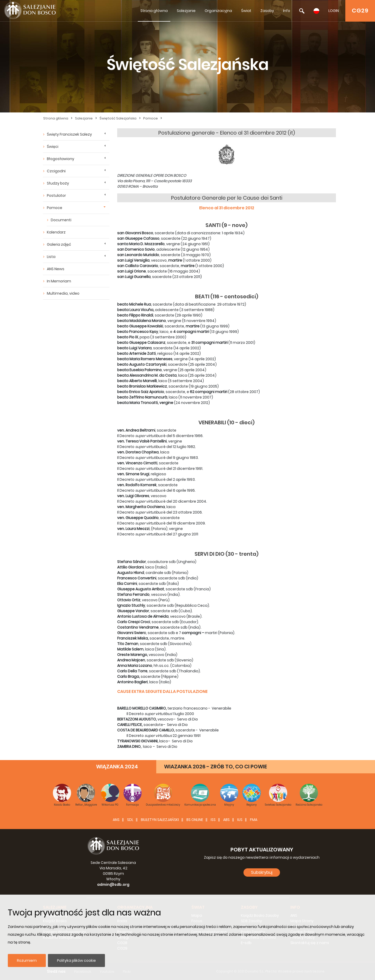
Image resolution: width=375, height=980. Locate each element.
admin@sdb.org (113, 884)
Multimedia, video (63, 293)
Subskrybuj (262, 872)
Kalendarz (56, 232)
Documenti (61, 220)
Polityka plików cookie (76, 960)
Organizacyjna (218, 11)
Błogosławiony (61, 159)
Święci (53, 147)
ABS (226, 820)
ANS (116, 820)
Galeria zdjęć (59, 244)
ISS (213, 820)
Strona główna (154, 11)
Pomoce (151, 118)
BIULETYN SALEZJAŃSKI (160, 820)
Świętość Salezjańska (118, 118)
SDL (130, 820)
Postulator (56, 195)
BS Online (195, 820)
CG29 (360, 11)
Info (287, 11)
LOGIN (334, 11)
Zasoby (267, 11)
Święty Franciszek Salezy (69, 134)
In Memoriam (59, 281)
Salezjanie (186, 11)
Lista (51, 257)
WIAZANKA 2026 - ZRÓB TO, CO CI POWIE (215, 767)
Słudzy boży (58, 183)
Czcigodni (56, 171)
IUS (240, 820)
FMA (254, 820)
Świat (246, 11)
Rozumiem (27, 960)
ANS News (56, 269)
